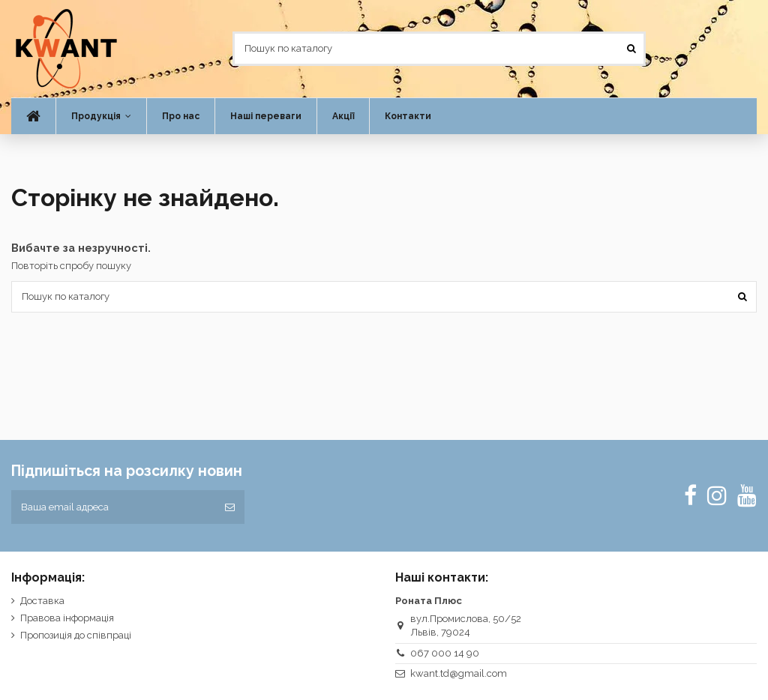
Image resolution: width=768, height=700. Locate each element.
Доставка (42, 601)
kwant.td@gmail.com (459, 673)
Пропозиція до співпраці (76, 635)
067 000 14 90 (445, 653)
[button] (101, 116)
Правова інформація (67, 618)
